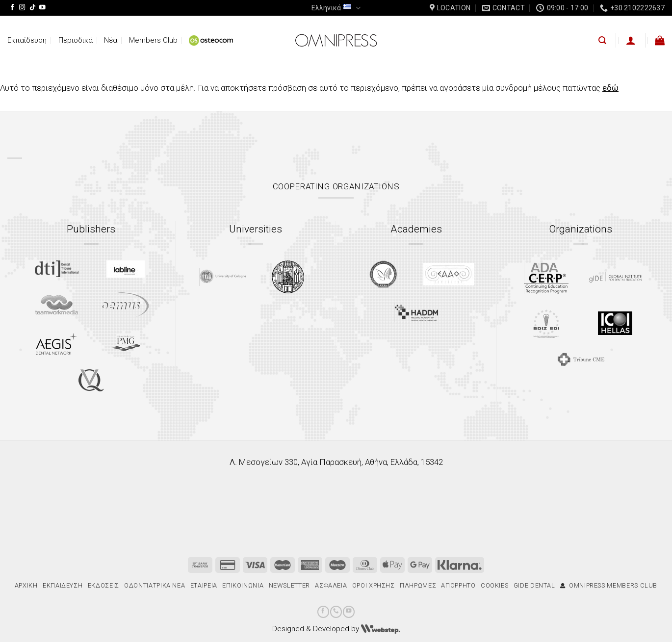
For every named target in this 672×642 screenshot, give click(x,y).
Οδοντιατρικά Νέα (155, 585)
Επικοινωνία (243, 585)
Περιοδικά (76, 40)
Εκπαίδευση (27, 40)
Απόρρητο (458, 585)
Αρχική (26, 585)
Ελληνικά (336, 8)
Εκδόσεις (103, 585)
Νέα (111, 40)
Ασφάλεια (331, 585)
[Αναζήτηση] (602, 40)
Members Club (153, 40)
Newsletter (289, 585)
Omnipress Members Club (609, 585)
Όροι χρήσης (374, 585)
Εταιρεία (204, 585)
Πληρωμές (418, 585)
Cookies (495, 585)
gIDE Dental (534, 585)
